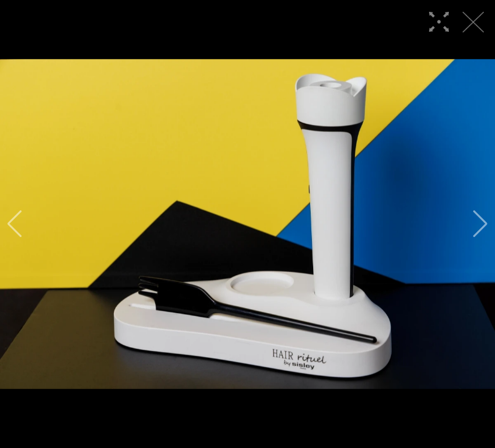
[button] (15, 224)
